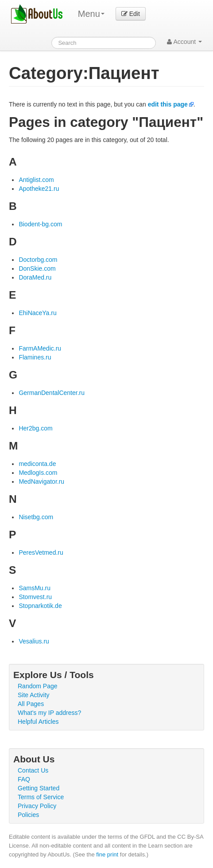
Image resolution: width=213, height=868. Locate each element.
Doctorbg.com (38, 260)
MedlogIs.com (38, 473)
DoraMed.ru (35, 277)
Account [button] (184, 42)
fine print (107, 854)
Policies (28, 815)
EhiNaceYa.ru (37, 313)
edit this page (168, 104)
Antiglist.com (36, 180)
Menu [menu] (91, 14)
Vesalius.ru (34, 641)
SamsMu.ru (35, 588)
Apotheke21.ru (39, 189)
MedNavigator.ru (41, 481)
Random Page (38, 686)
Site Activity (34, 695)
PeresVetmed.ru (41, 552)
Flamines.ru (35, 357)
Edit (131, 14)
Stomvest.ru (35, 597)
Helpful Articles (38, 722)
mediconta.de (37, 464)
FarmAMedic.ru (40, 348)
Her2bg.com (35, 428)
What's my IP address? (49, 713)
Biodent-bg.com (40, 224)
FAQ (24, 779)
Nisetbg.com (36, 517)
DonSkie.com (37, 268)
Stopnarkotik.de (40, 606)
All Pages (31, 704)
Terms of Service (41, 797)
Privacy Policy (37, 806)
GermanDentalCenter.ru (52, 393)
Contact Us (33, 770)
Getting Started (39, 788)
